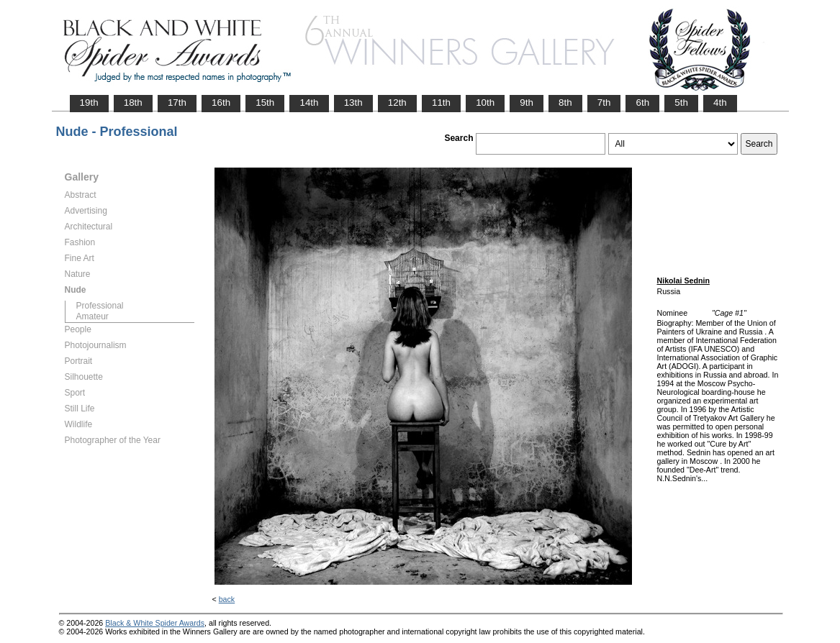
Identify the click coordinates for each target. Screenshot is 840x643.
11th (441, 102)
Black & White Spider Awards (155, 623)
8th (565, 102)
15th (265, 102)
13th (353, 102)
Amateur (92, 316)
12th (397, 102)
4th (720, 102)
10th (485, 102)
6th (642, 102)
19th (89, 102)
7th (604, 102)
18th (133, 102)
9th (527, 102)
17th (177, 102)
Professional (100, 306)
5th (681, 102)
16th (221, 102)
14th (309, 102)
